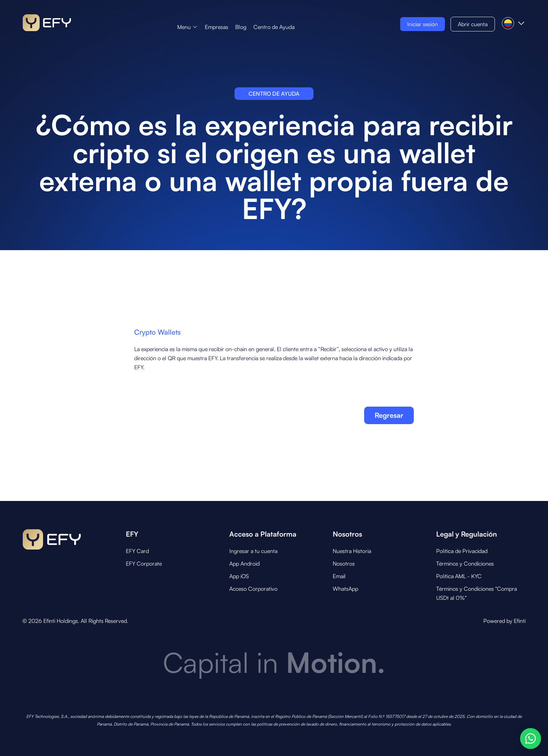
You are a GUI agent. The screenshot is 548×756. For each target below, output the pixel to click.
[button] (188, 27)
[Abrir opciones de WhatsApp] (531, 739)
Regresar (389, 415)
